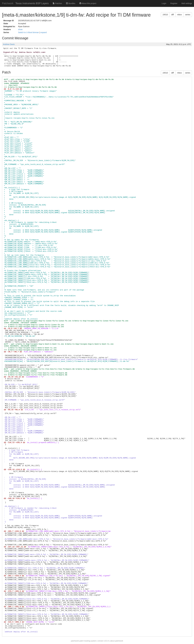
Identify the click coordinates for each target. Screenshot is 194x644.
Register (174, 3)
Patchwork (8, 3)
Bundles (71, 3)
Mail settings (187, 3)
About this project (88, 3)
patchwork (75, 641)
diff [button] (173, 15)
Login (164, 3)
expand (44, 32)
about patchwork (117, 641)
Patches (57, 3)
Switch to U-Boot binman (29, 32)
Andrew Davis (9, 44)
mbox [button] (179, 15)
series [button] (188, 15)
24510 (165, 15)
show (20, 29)
